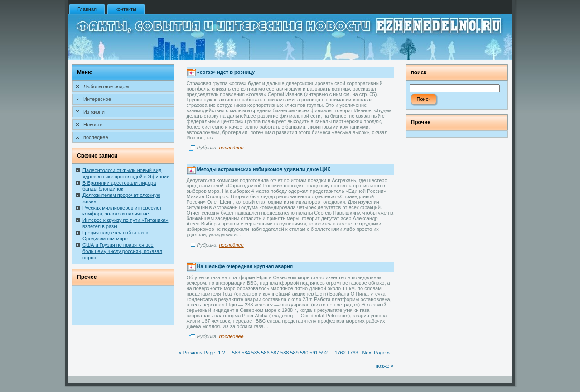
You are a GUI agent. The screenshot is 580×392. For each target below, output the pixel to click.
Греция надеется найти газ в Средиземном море (115, 236)
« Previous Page (197, 353)
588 (285, 353)
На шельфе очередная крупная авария (245, 266)
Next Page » (376, 353)
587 (275, 353)
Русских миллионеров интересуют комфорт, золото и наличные (122, 211)
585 (256, 353)
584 (246, 353)
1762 (340, 353)
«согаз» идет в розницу (226, 72)
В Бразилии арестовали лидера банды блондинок (119, 186)
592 (324, 353)
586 (265, 353)
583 (236, 353)
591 (314, 353)
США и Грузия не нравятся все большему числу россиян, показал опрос (122, 251)
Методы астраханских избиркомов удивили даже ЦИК (264, 169)
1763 (353, 353)
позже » (385, 366)
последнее (231, 148)
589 (294, 353)
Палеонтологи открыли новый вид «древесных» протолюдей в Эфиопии (126, 173)
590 (304, 353)
